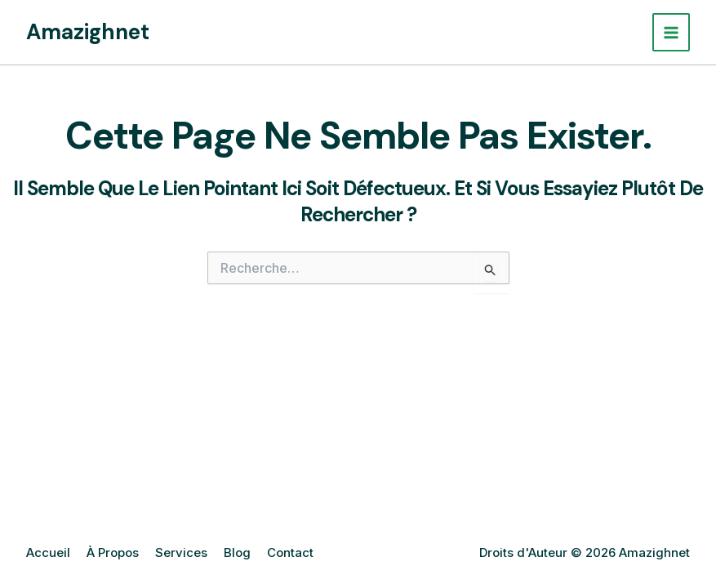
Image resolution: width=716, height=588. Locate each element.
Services (181, 552)
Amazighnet (88, 32)
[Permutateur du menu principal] (672, 32)
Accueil (48, 552)
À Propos (113, 552)
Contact (290, 552)
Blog (237, 552)
